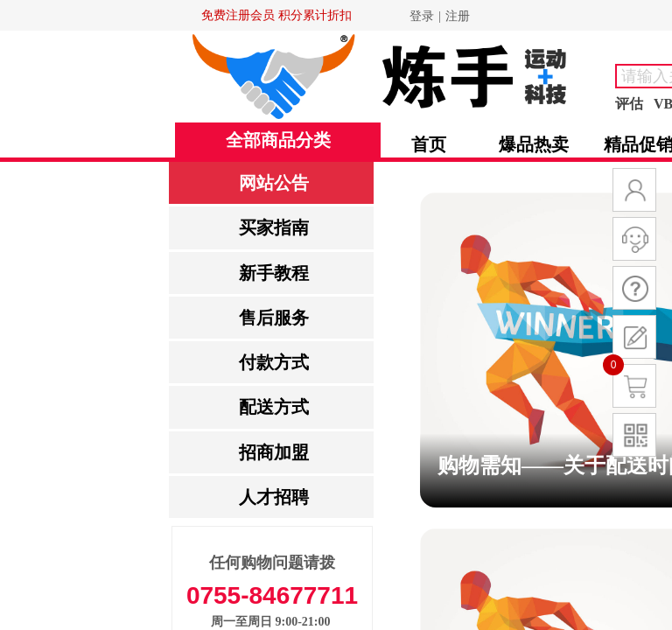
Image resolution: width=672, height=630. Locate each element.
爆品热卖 (534, 144)
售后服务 (274, 318)
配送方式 (274, 407)
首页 (429, 144)
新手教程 (274, 273)
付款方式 (274, 362)
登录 (422, 16)
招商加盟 (274, 452)
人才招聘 (274, 497)
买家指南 (274, 227)
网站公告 (274, 183)
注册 (458, 16)
